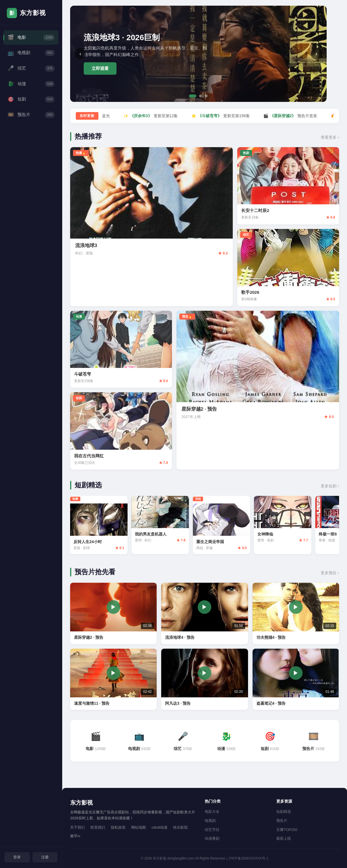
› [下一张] (316, 53)
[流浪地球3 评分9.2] (151, 227)
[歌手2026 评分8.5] (288, 268)
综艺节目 (212, 830)
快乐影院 (180, 827)
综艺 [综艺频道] (31, 70)
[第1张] (193, 96)
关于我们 (77, 827)
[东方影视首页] (31, 13)
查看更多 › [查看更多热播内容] (330, 137)
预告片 (282, 821)
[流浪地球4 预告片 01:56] (204, 615)
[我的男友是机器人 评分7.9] (163, 522)
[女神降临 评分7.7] (290, 522)
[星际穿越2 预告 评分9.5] (258, 390)
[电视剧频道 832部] (139, 742)
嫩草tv (75, 836)
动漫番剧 (212, 838)
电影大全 (212, 812)
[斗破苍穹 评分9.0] (121, 349)
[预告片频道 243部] (314, 742)
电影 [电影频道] (31, 38)
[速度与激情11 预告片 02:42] (113, 681)
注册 (45, 857)
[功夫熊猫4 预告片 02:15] (296, 615)
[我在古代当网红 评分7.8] (121, 431)
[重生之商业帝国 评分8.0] (227, 526)
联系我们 (98, 827)
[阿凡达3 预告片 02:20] (204, 681)
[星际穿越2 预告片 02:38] (113, 615)
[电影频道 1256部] (96, 742)
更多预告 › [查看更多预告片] (330, 574)
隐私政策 (118, 827)
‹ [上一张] (80, 53)
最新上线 (284, 838)
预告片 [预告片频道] (31, 118)
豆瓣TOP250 (287, 830)
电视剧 (210, 821)
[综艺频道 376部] (183, 742)
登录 (17, 857)
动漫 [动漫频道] (31, 86)
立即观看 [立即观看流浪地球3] (100, 68)
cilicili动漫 (160, 827)
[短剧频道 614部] (270, 742)
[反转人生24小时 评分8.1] (100, 526)
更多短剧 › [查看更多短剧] (330, 486)
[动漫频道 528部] (227, 742)
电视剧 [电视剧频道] (31, 54)
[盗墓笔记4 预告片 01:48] (296, 681)
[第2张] (201, 96)
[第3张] (206, 96)
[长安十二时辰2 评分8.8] (288, 186)
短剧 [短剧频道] (31, 102)
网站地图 (139, 827)
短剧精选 (284, 812)
